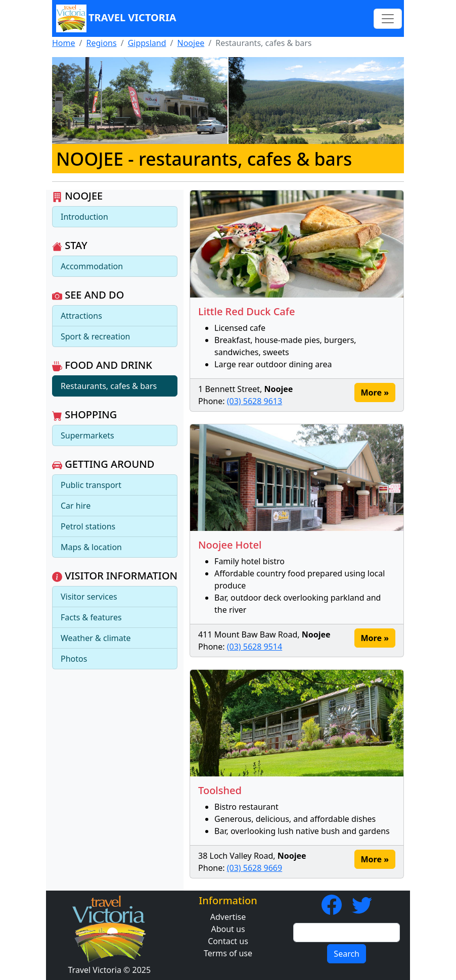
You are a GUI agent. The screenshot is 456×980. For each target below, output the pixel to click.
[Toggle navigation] (388, 19)
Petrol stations (88, 526)
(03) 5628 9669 (255, 868)
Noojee (191, 43)
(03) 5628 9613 (255, 401)
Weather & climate (96, 638)
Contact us (228, 941)
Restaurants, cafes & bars (109, 386)
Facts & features (91, 617)
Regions (101, 43)
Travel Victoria (116, 18)
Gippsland (147, 43)
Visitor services (89, 597)
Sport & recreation (95, 336)
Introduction (84, 217)
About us (228, 929)
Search (347, 954)
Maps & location (91, 547)
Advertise (228, 917)
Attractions (81, 316)
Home (64, 43)
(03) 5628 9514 (255, 647)
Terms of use (228, 953)
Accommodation (92, 266)
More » (375, 393)
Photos (74, 659)
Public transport (91, 485)
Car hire (76, 506)
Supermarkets (87, 435)
